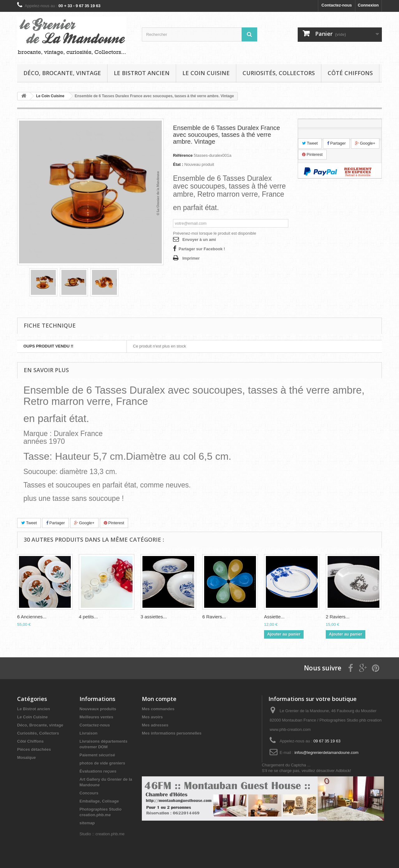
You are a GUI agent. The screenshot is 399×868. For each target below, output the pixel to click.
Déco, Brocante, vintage (62, 73)
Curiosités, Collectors (279, 73)
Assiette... (274, 617)
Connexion (368, 5)
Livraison (89, 733)
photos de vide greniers (102, 763)
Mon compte (159, 699)
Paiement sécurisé (97, 755)
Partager (336, 143)
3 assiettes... (154, 617)
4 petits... (88, 617)
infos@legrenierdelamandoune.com (327, 753)
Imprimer (191, 258)
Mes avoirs (152, 717)
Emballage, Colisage (99, 801)
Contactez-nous (337, 5)
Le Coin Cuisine (206, 73)
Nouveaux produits (98, 709)
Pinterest (312, 154)
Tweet (310, 143)
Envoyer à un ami (199, 240)
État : (178, 164)
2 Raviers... (338, 617)
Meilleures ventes (96, 717)
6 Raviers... (214, 617)
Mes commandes (158, 709)
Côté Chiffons (350, 73)
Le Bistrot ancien (142, 73)
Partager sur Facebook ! (202, 249)
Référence (183, 155)
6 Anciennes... (32, 617)
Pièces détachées (34, 749)
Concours (89, 793)
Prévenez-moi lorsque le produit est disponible (215, 233)
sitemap (87, 823)
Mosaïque (26, 758)
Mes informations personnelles (172, 733)
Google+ (365, 143)
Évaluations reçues (98, 771)
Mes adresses (155, 725)
